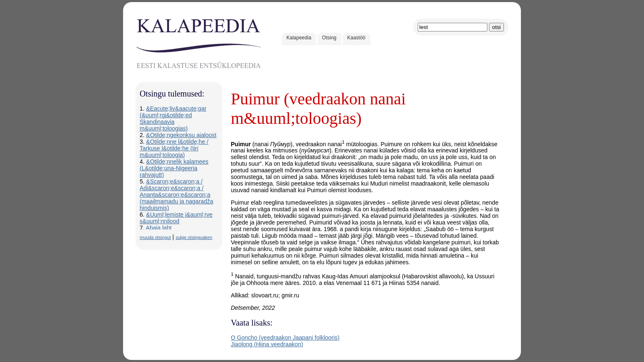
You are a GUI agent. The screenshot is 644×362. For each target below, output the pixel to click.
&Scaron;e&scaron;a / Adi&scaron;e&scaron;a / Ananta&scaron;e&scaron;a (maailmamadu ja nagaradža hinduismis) (176, 195)
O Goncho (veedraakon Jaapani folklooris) (285, 338)
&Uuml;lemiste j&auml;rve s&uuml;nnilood (176, 218)
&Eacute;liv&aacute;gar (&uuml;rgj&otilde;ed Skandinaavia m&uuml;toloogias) (173, 118)
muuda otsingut (155, 237)
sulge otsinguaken (194, 237)
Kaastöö (356, 38)
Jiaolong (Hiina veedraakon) (267, 344)
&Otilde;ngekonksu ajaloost (182, 135)
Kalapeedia (299, 38)
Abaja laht (159, 228)
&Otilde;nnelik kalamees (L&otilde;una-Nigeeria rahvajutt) (174, 168)
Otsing (329, 38)
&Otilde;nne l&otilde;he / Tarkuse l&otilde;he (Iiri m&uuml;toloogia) (174, 148)
